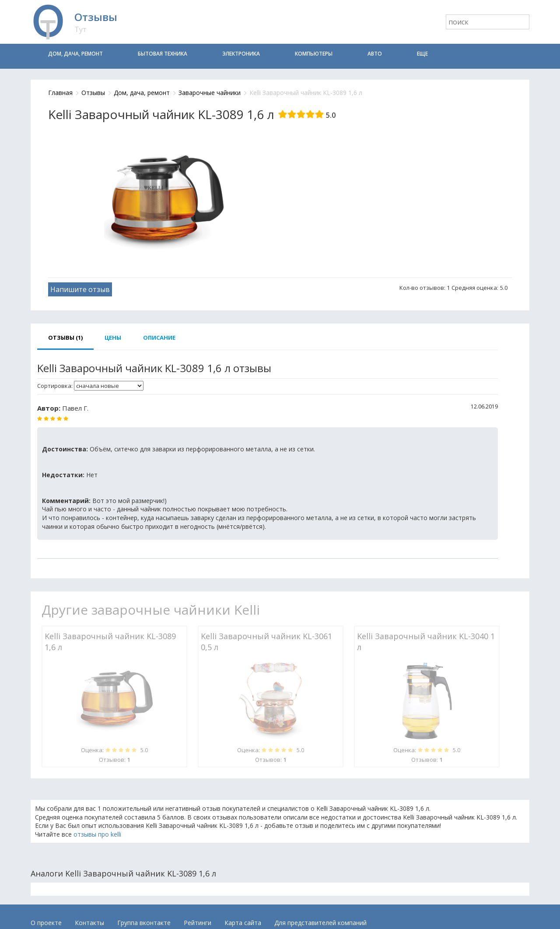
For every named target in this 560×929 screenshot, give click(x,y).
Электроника (241, 54)
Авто (375, 54)
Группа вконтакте (144, 923)
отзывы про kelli (97, 834)
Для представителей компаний (320, 923)
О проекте (46, 923)
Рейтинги (198, 923)
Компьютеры (314, 54)
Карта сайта (243, 923)
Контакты (89, 923)
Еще (422, 54)
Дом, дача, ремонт (75, 54)
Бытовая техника (163, 54)
